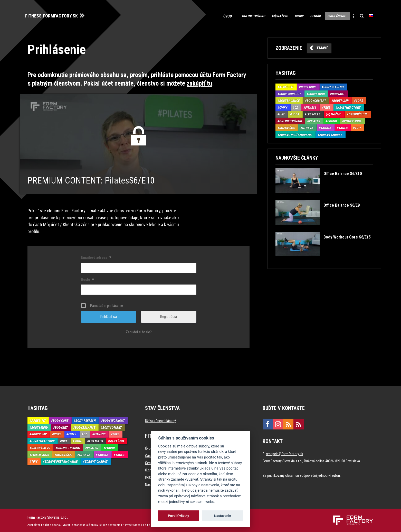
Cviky (282, 15)
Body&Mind (317, 92)
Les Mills (313, 113)
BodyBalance (289, 99)
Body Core (309, 86)
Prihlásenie (329, 15)
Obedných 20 (358, 113)
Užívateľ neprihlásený (160, 419)
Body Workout (290, 92)
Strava (308, 127)
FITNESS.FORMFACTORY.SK (56, 15)
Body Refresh (334, 86)
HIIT (282, 113)
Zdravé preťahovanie (296, 133)
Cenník (303, 15)
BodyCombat (316, 99)
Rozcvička (287, 127)
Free (327, 106)
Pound (332, 120)
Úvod (199, 15)
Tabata (326, 127)
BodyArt (338, 92)
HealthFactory (349, 106)
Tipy (358, 127)
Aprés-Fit (287, 86)
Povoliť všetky (178, 516)
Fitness (311, 106)
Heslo (87, 278)
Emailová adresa (96, 256)
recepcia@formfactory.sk (284, 453)
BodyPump (341, 99)
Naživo (261, 15)
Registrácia (169, 315)
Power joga (353, 120)
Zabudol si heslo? (139, 331)
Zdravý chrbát (331, 133)
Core (359, 99)
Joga (296, 113)
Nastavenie (223, 516)
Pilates (315, 120)
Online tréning (227, 15)
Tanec (343, 127)
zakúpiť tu (199, 82)
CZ (296, 106)
